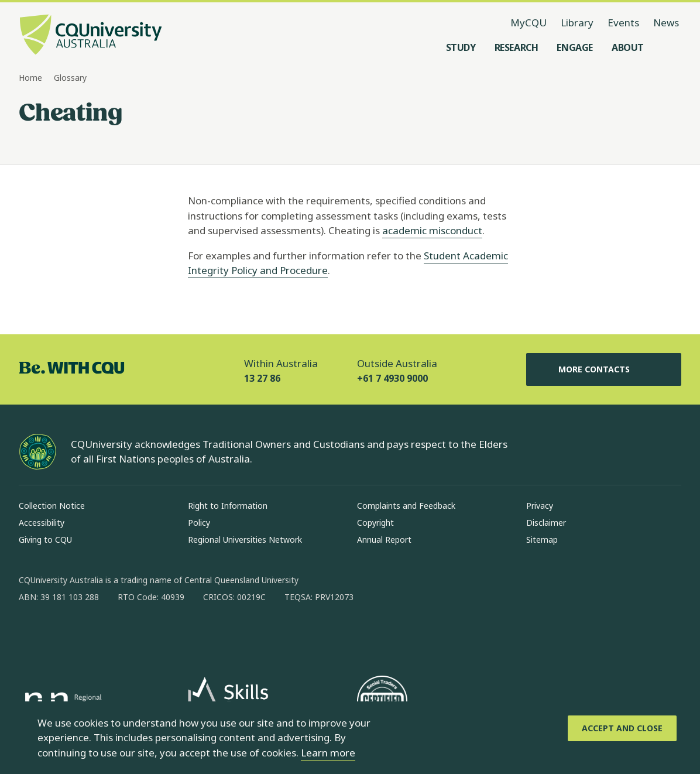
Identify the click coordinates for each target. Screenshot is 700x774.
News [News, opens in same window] (666, 23)
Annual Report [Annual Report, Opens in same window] (384, 540)
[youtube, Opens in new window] (153, 635)
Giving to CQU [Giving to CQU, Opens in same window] (45, 540)
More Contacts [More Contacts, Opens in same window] (603, 369)
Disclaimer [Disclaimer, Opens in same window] (546, 523)
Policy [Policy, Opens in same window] (199, 523)
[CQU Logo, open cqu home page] (91, 36)
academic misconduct (432, 230)
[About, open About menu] (628, 47)
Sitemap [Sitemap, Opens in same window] (542, 540)
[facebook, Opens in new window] (32, 635)
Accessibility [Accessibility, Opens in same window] (42, 523)
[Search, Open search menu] (670, 47)
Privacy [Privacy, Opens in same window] (540, 506)
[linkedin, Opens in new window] (92, 635)
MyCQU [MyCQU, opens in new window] (529, 23)
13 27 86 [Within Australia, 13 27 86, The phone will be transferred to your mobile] (262, 378)
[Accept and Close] (622, 728)
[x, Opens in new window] (123, 635)
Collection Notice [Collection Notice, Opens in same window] (52, 506)
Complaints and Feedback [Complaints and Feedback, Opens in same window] (406, 506)
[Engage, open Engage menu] (575, 47)
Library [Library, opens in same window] (577, 23)
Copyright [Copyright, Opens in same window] (375, 523)
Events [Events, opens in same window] (623, 23)
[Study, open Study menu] (461, 47)
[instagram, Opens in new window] (62, 635)
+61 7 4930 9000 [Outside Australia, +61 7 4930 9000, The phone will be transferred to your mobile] (392, 378)
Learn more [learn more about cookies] (328, 753)
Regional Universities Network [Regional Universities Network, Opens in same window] (245, 540)
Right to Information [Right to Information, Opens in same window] (228, 506)
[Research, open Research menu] (517, 47)
